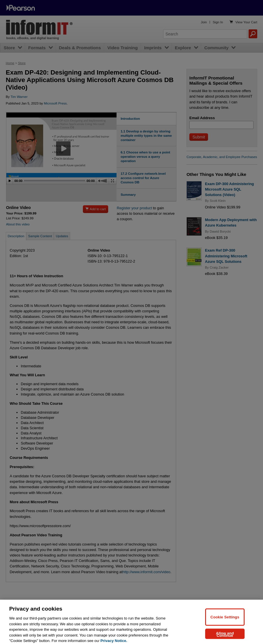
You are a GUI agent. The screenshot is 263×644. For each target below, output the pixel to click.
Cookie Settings (225, 621)
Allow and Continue (225, 638)
